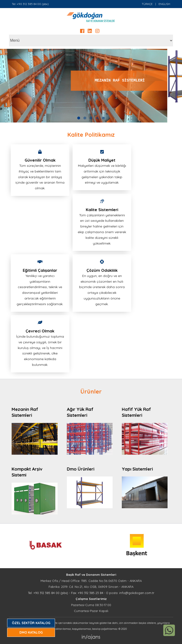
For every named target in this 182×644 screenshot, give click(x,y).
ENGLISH (164, 4)
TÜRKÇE (147, 4)
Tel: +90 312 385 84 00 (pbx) (30, 4)
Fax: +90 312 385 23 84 (87, 593)
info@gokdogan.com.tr (137, 593)
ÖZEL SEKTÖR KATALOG (31, 623)
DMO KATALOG (31, 632)
